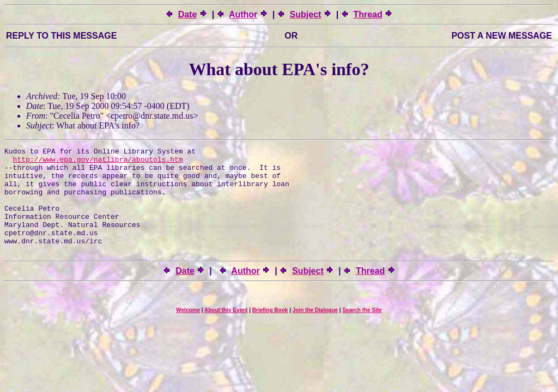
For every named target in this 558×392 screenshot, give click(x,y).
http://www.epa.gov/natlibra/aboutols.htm (98, 162)
